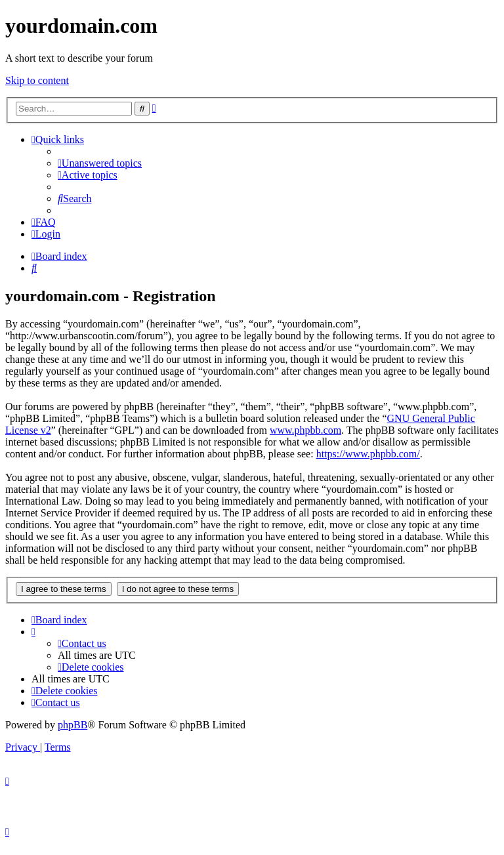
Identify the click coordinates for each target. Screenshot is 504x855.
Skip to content (37, 80)
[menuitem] (100, 163)
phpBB (73, 725)
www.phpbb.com (305, 430)
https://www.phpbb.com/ (368, 454)
